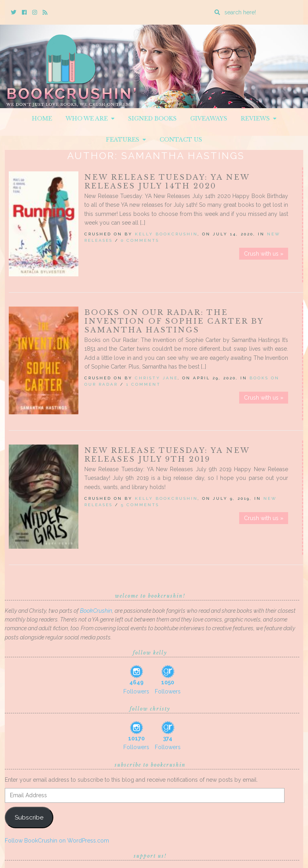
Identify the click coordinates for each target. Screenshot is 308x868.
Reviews (259, 118)
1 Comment (143, 384)
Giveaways (209, 118)
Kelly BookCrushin (166, 234)
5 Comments (140, 505)
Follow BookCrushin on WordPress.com (57, 841)
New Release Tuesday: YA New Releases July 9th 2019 (167, 455)
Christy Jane (156, 378)
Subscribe (29, 817)
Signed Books (152, 118)
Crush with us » (264, 254)
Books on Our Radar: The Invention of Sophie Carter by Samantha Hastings (174, 321)
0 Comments (140, 240)
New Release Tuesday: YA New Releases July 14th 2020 (167, 182)
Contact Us (181, 140)
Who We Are (90, 118)
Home (42, 118)
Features (126, 140)
